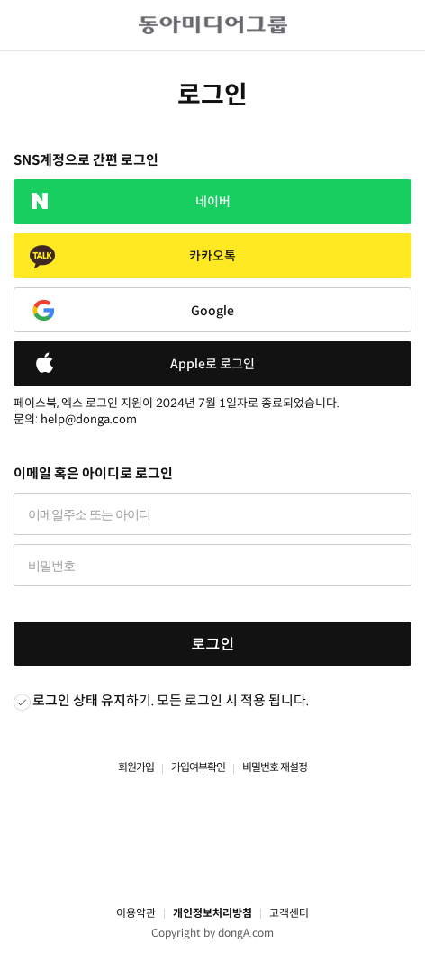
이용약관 (136, 913)
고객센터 (289, 913)
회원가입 (136, 767)
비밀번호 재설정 (275, 767)
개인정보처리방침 (212, 913)
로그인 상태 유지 (79, 700)
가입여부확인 (198, 767)
